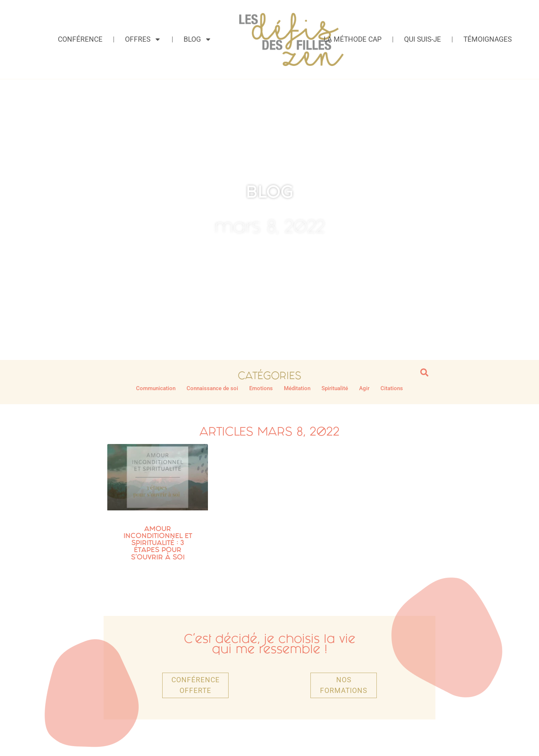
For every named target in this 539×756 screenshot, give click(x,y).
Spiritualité (335, 388)
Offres (143, 39)
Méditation (297, 388)
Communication (156, 388)
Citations (392, 388)
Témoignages (488, 39)
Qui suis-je (422, 39)
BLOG (270, 192)
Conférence (80, 39)
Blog (198, 39)
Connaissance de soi (212, 388)
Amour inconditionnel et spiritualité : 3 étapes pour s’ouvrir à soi (158, 543)
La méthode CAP (353, 39)
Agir (364, 388)
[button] (424, 372)
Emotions (261, 388)
